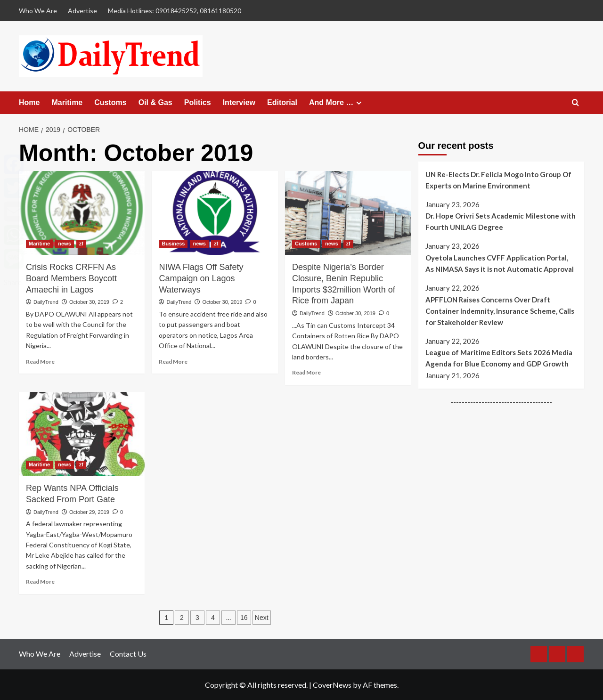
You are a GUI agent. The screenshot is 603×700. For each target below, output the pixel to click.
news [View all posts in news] (65, 244)
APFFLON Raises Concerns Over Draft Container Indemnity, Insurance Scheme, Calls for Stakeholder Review (500, 311)
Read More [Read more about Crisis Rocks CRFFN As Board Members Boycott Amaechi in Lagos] (40, 362)
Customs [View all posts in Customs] (306, 244)
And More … (337, 103)
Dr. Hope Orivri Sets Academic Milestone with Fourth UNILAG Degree (501, 221)
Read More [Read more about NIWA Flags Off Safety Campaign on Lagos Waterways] (173, 362)
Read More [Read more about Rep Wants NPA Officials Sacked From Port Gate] (40, 582)
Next (262, 618)
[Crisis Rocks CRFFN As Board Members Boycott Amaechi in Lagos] (82, 213)
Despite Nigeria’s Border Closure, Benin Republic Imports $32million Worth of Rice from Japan (344, 284)
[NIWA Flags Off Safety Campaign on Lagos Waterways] (215, 213)
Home (29, 102)
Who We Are (38, 11)
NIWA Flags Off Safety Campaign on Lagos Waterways (201, 278)
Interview (239, 102)
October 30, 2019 (89, 302)
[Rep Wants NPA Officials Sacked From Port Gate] (82, 434)
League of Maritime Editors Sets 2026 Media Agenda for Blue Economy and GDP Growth (499, 358)
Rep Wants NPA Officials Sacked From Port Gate (72, 494)
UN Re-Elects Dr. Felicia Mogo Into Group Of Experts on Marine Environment (498, 180)
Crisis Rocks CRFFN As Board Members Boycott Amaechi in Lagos (71, 278)
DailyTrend (46, 302)
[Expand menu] (359, 103)
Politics (198, 102)
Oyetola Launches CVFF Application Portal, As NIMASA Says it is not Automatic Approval (500, 263)
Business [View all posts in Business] (173, 244)
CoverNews (332, 685)
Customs (110, 102)
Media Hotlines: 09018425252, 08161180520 (175, 11)
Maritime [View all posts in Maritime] (39, 244)
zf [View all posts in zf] (81, 244)
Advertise (82, 11)
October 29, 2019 (89, 512)
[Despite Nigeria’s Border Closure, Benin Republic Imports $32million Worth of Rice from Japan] (348, 213)
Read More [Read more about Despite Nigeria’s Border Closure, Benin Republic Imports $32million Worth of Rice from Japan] (306, 372)
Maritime (67, 102)
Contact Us (128, 654)
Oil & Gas (155, 102)
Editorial (282, 102)
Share (13, 282)
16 (244, 618)
